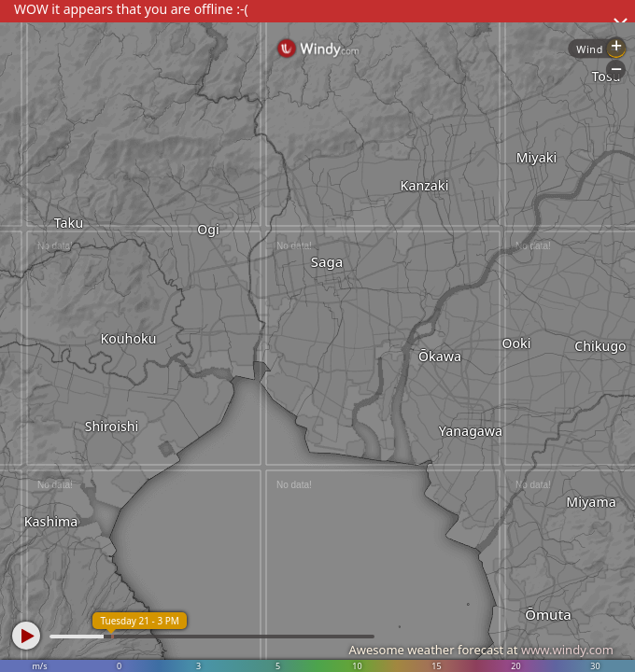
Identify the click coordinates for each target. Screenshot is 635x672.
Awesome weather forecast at (481, 650)
